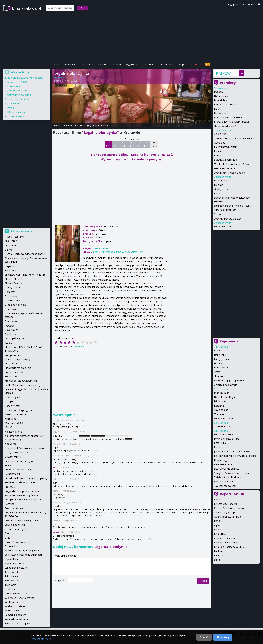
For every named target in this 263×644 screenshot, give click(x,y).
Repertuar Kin (232, 494)
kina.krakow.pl (26, 8)
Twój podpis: (61, 580)
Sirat (7, 538)
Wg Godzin (132, 64)
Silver (217, 372)
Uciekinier (219, 376)
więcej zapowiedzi (226, 486)
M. (54, 467)
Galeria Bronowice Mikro (227, 517)
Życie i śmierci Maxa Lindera (229, 173)
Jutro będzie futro (17, 90)
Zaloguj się (231, 4)
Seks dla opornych (15, 525)
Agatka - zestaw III (15, 237)
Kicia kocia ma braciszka (227, 105)
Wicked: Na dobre (224, 419)
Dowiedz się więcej (41, 639)
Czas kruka (220, 443)
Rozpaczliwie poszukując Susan (22, 520)
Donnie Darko (12, 300)
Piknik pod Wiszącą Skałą (18, 469)
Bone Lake (220, 355)
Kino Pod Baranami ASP (227, 542)
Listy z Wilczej (222, 368)
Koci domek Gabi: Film (17, 372)
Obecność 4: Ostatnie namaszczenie (25, 448)
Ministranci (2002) (17, 82)
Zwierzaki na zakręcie (226, 385)
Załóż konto (247, 4)
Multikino (219, 551)
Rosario (218, 155)
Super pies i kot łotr (225, 210)
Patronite (196, 64)
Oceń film (80, 347)
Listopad (10, 401)
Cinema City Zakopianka (227, 512)
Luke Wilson (123, 252)
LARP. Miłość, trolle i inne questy (23, 385)
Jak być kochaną (16, 112)
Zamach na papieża (16, 615)
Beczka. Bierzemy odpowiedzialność (25, 254)
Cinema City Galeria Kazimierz (230, 508)
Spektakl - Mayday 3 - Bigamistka (23, 551)
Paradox (219, 555)
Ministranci (220, 401)
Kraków (223, 73)
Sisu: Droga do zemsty (227, 469)
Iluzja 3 (218, 363)
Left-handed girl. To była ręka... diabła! (235, 456)
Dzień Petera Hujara (225, 397)
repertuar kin (67, 125)
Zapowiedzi (87, 64)
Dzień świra (14, 86)
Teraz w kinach (23, 231)
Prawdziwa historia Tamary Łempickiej (26, 478)
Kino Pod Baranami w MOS (229, 547)
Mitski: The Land (223, 226)
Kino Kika (219, 530)
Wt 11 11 (124, 144)
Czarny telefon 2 (14, 288)
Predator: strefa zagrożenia (229, 117)
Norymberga (221, 460)
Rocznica (219, 406)
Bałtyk (8, 250)
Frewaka (219, 185)
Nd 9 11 (108, 144)
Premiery (70, 64)
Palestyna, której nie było (19, 461)
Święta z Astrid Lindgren (227, 477)
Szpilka (218, 214)
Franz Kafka (220, 181)
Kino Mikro (220, 534)
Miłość (218, 109)
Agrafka (218, 500)
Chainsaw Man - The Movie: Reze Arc (234, 138)
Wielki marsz (11, 602)
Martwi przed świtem (226, 147)
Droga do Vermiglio (16, 305)
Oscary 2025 (167, 64)
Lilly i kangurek (13, 397)
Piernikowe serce (223, 464)
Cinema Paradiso (18, 116)
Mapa (182, 64)
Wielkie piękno (12, 611)
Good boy (220, 143)
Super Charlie (12, 559)
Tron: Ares (10, 585)
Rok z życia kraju (14, 508)
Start (57, 64)
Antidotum (11, 245)
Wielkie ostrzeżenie (225, 168)
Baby (217, 350)
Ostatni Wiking (13, 457)
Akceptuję (223, 637)
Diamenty (10, 292)
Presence (219, 151)
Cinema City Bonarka (226, 504)
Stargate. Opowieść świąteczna (231, 473)
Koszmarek (11, 376)
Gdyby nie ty (221, 189)
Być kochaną (221, 96)
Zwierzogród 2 (222, 426)
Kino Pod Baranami (225, 538)
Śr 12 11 (131, 144)
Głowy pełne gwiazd (16, 338)
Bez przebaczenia (224, 434)
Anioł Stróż (220, 134)
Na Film (117, 64)
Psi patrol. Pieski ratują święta (21, 495)
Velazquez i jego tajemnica (229, 380)
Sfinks (217, 560)
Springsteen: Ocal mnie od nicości (233, 206)
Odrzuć (204, 637)
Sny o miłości (221, 410)
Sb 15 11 (154, 144)
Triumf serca (12, 576)
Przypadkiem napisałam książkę (231, 122)
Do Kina (103, 64)
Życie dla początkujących (228, 219)
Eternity (218, 447)
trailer (96, 125)
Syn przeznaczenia (224, 482)
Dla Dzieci (149, 64)
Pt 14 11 (147, 144)
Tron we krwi (14, 103)
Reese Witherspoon (104, 252)
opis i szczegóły (83, 125)
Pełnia (11, 108)
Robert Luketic (71, 81)
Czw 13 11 (139, 144)
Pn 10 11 (116, 144)
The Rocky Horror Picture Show (231, 164)
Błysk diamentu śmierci (227, 439)
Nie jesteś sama (14, 432)
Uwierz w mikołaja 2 (225, 126)
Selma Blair (137, 252)
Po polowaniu (12, 474)
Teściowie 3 (11, 572)
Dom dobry (220, 100)
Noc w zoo (220, 113)
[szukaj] (60, 8)
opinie (104, 125)
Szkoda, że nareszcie (225, 160)
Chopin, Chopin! (13, 279)
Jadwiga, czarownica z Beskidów (232, 452)
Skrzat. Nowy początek (17, 542)
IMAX (217, 521)
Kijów (217, 525)
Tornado (219, 414)
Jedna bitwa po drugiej (17, 359)
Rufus (217, 193)
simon (56, 532)
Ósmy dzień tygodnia (19, 95)
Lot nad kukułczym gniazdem (21, 410)
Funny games (221, 359)
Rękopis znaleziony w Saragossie (25, 78)
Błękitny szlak (221, 393)
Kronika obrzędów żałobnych (21, 381)
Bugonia (219, 92)
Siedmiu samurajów (18, 99)
